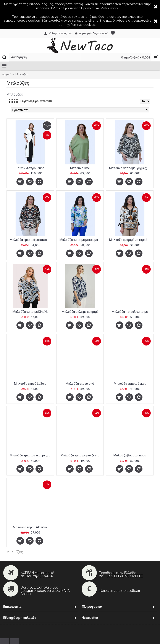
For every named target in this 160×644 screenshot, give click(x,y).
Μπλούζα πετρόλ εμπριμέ (130, 312)
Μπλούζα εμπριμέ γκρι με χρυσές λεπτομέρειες (31, 455)
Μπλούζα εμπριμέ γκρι (130, 384)
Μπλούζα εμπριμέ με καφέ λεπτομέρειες (31, 240)
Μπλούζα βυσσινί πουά (130, 455)
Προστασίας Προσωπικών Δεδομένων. (91, 8)
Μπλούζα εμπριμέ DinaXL (30, 312)
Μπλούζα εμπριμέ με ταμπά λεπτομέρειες (130, 240)
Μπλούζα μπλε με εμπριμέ (80, 312)
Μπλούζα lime (80, 168)
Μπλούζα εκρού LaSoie (30, 384)
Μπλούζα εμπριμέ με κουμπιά (80, 240)
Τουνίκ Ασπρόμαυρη (30, 168)
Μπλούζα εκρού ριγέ (80, 384)
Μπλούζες (15, 552)
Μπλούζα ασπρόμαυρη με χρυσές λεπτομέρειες (130, 168)
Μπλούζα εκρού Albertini (30, 527)
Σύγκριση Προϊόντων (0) (36, 101)
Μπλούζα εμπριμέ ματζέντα (80, 455)
